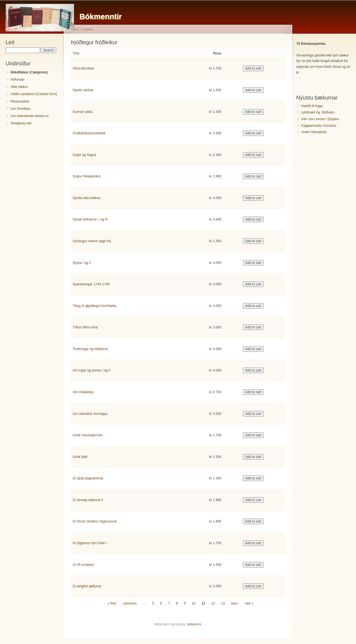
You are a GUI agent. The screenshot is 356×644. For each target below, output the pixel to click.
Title (76, 53)
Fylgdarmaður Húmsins (319, 126)
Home (75, 29)
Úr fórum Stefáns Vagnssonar (95, 521)
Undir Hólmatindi (314, 132)
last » (249, 603)
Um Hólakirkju (83, 392)
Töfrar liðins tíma (85, 327)
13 (223, 603)
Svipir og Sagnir (85, 155)
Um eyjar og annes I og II (92, 370)
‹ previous (129, 603)
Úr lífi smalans (83, 565)
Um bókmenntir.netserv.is (29, 116)
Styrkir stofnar (83, 90)
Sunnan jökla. (83, 112)
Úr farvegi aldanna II (88, 500)
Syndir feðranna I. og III (90, 219)
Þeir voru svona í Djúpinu (320, 119)
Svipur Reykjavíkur (87, 176)
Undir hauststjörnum (88, 435)
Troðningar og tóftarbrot (90, 349)
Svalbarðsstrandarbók (89, 133)
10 (194, 603)
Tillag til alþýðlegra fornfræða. (95, 306)
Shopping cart (21, 123)
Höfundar (18, 80)
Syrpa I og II (82, 263)
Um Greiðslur (21, 109)
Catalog (87, 29)
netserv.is (194, 624)
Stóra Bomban (83, 68)
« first (112, 603)
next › (235, 603)
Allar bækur (19, 87)
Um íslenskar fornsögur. (90, 414)
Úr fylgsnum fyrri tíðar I (90, 543)
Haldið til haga (312, 106)
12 (213, 603)
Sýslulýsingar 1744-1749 (91, 284)
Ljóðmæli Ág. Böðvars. (318, 112)
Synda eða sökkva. (87, 198)
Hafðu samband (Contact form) (34, 94)
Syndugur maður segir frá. (92, 241)
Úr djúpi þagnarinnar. (88, 478)
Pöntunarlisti (20, 101)
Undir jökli (80, 457)
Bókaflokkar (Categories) (29, 72)
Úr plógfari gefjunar (87, 586)
